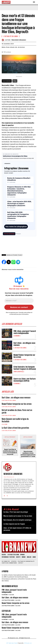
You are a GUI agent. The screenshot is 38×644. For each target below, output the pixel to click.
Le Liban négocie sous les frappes (14, 524)
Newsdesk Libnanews (19, 40)
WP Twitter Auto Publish (12, 643)
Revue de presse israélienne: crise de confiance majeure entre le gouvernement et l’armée (28, 454)
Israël (16, 255)
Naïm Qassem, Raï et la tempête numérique (17, 520)
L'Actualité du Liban (20, 348)
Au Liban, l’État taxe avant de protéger (16, 512)
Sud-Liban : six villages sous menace (24, 344)
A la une (5, 424)
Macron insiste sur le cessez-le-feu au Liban (18, 516)
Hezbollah (10, 255)
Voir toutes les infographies (16, 227)
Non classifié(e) (19, 372)
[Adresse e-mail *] (19, 301)
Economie (17, 336)
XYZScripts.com (28, 643)
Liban (20, 255)
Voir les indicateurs (9, 234)
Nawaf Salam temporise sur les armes (24, 356)
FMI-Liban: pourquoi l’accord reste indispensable (25, 332)
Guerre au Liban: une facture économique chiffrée (25, 380)
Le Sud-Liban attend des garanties (15, 428)
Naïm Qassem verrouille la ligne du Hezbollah (15, 420)
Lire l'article (7, 81)
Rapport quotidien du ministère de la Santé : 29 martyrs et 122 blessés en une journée (10, 452)
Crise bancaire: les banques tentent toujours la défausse (25, 368)
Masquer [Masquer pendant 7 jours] (18, 234)
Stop (15, 81)
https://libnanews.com (9, 477)
